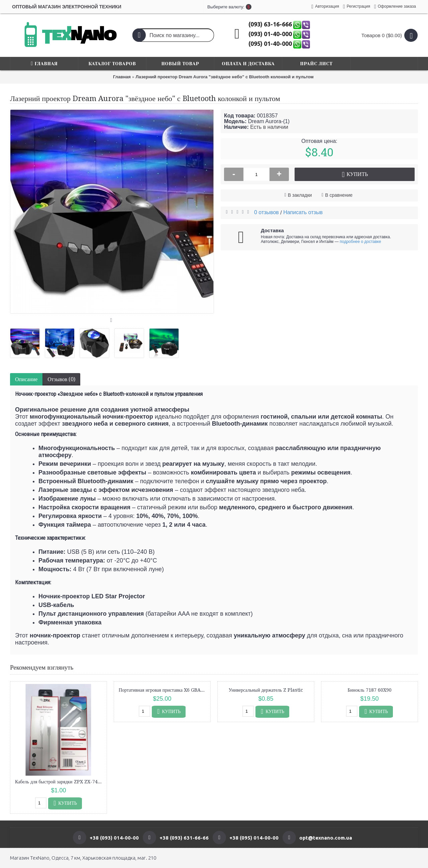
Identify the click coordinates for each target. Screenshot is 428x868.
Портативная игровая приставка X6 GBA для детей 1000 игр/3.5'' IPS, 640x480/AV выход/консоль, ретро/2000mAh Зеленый (163, 690)
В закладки (300, 195)
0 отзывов (266, 212)
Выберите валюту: (214, 7)
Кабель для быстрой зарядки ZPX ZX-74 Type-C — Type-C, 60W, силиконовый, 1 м (60, 782)
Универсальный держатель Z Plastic (266, 690)
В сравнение (339, 195)
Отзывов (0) (61, 379)
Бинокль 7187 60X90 (369, 690)
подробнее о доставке (360, 242)
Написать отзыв (303, 212)
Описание (26, 379)
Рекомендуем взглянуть (42, 667)
